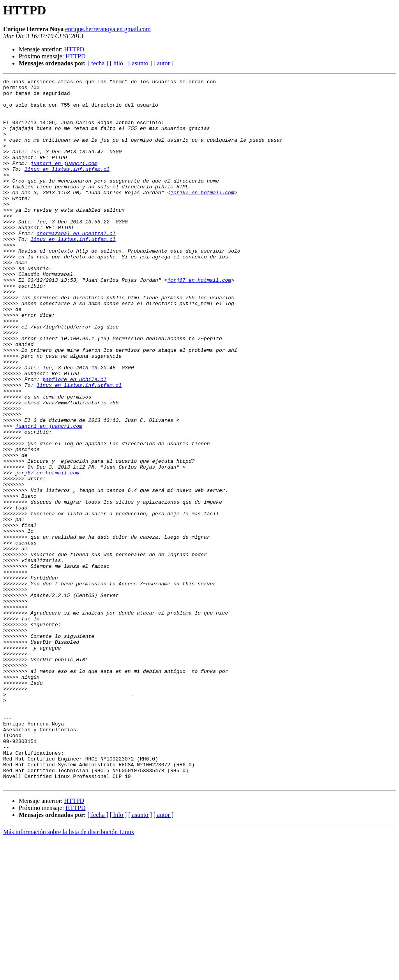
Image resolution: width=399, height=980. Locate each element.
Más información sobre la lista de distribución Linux (69, 973)
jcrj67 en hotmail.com (202, 216)
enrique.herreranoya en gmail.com (108, 29)
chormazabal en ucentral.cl (76, 265)
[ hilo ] (118, 63)
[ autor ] (164, 63)
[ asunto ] (140, 63)
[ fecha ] (98, 63)
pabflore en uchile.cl (74, 440)
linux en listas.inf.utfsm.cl (67, 188)
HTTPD (74, 49)
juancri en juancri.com (64, 181)
